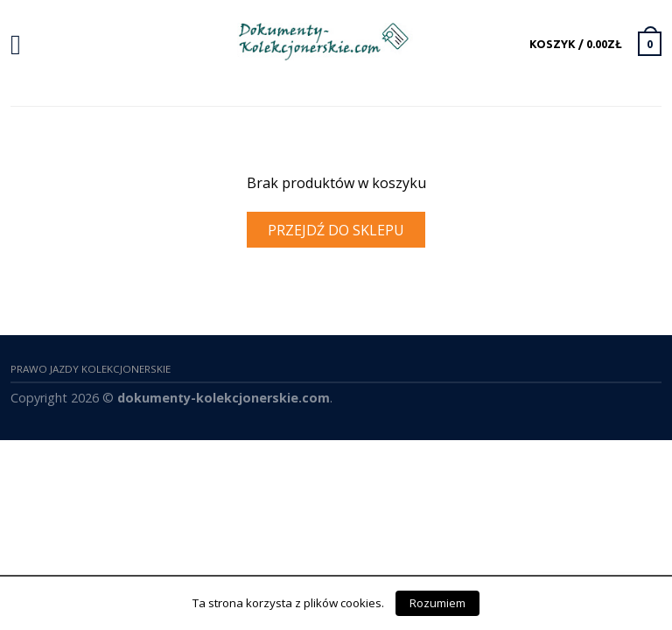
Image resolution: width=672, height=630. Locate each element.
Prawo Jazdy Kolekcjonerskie (91, 369)
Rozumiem (437, 603)
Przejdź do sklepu (336, 230)
